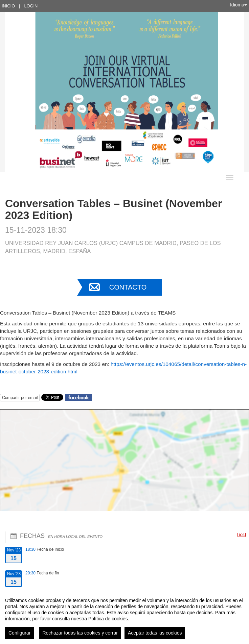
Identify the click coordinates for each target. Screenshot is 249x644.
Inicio (8, 6)
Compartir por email (20, 398)
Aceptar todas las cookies (155, 633)
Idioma (239, 5)
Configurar (19, 633)
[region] (124, 616)
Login (31, 6)
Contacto (128, 287)
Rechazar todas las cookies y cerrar (80, 633)
